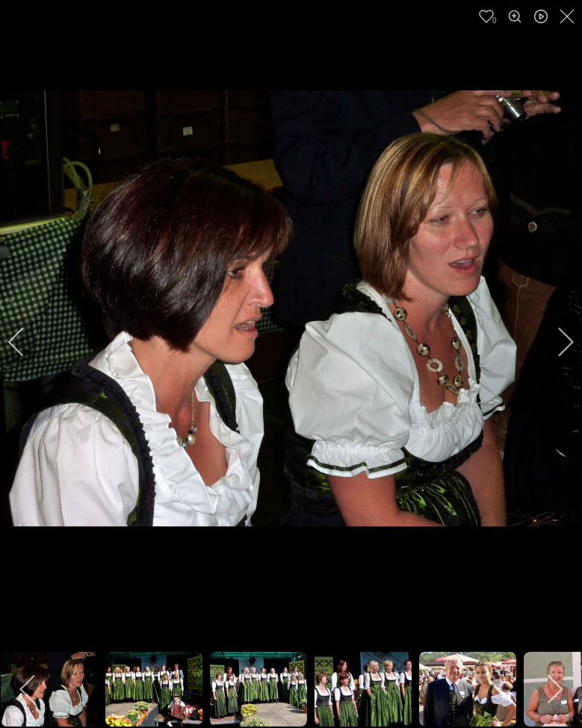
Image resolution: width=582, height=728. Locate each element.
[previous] (26, 342)
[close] (569, 16)
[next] (556, 342)
